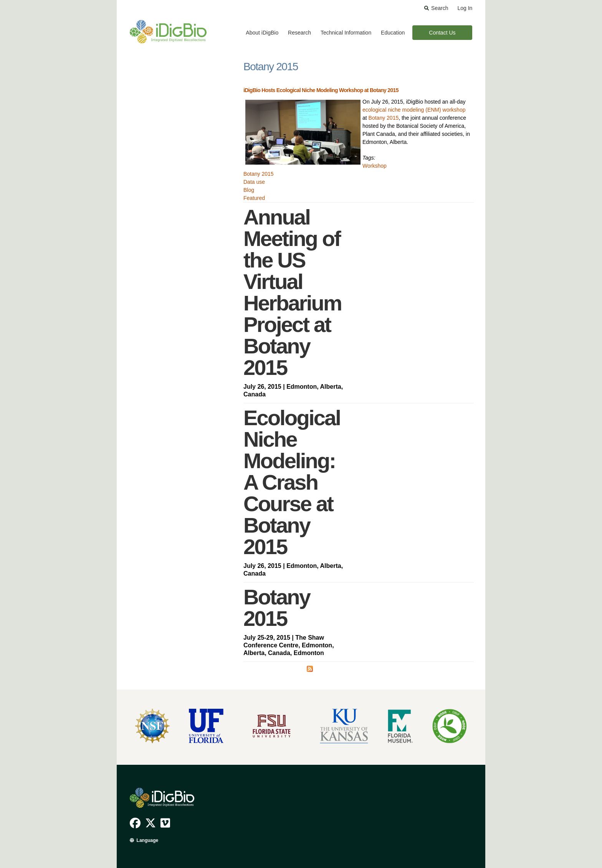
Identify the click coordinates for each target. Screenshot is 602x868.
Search (440, 8)
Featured (254, 198)
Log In (465, 8)
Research (299, 33)
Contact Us (442, 33)
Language (148, 840)
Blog (249, 190)
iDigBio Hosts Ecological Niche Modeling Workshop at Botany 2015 (321, 90)
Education (393, 33)
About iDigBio (262, 33)
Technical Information (346, 33)
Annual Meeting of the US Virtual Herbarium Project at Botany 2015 (292, 292)
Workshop (375, 166)
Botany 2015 (384, 118)
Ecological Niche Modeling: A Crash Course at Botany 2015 (292, 482)
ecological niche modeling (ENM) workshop (414, 110)
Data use (254, 182)
